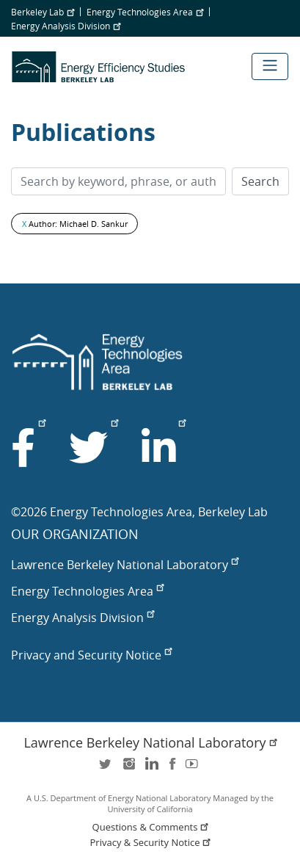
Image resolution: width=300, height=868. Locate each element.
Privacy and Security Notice (91, 655)
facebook (172, 768)
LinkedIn (150, 768)
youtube (194, 768)
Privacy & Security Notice (152, 843)
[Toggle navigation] (270, 66)
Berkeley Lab (43, 12)
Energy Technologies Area (145, 12)
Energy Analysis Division (66, 26)
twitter (106, 768)
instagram (128, 768)
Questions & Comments (152, 827)
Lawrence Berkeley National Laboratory (125, 565)
